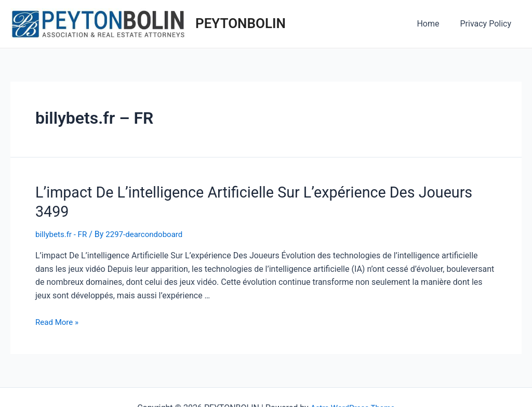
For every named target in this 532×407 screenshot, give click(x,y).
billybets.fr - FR (63, 213)
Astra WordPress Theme (353, 386)
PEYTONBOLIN (241, 23)
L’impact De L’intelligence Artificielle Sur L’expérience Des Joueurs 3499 (250, 191)
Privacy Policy (488, 24)
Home (434, 24)
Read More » (58, 301)
